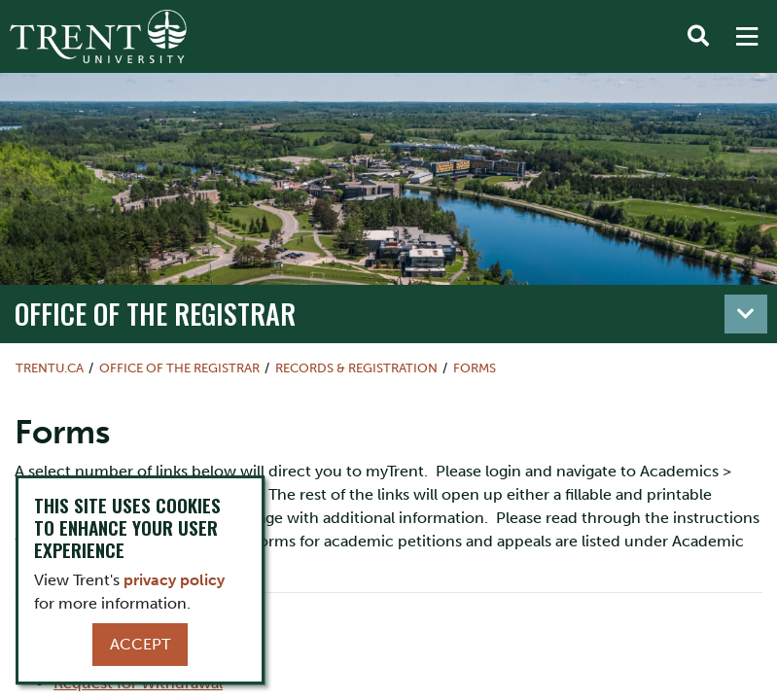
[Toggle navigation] (746, 314)
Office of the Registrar (155, 313)
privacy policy (174, 580)
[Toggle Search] (698, 37)
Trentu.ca (50, 368)
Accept (140, 644)
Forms (475, 368)
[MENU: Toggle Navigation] (747, 37)
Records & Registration (356, 368)
